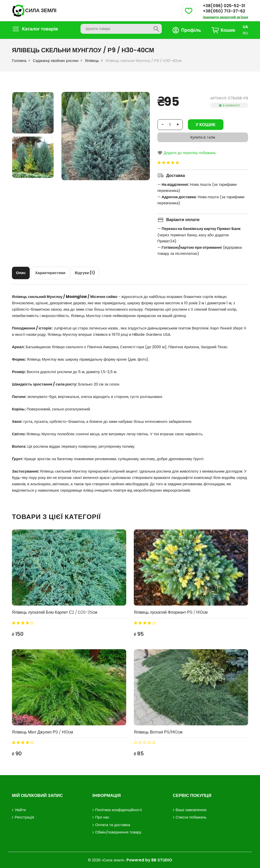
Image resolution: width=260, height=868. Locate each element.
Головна (19, 61)
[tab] (21, 273)
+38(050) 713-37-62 (224, 11)
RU (245, 33)
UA (245, 27)
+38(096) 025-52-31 (224, 6)
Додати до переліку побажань (187, 153)
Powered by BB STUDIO (149, 859)
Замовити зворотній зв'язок (225, 17)
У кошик (206, 125)
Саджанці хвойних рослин (56, 61)
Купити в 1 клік (203, 137)
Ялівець (92, 61)
